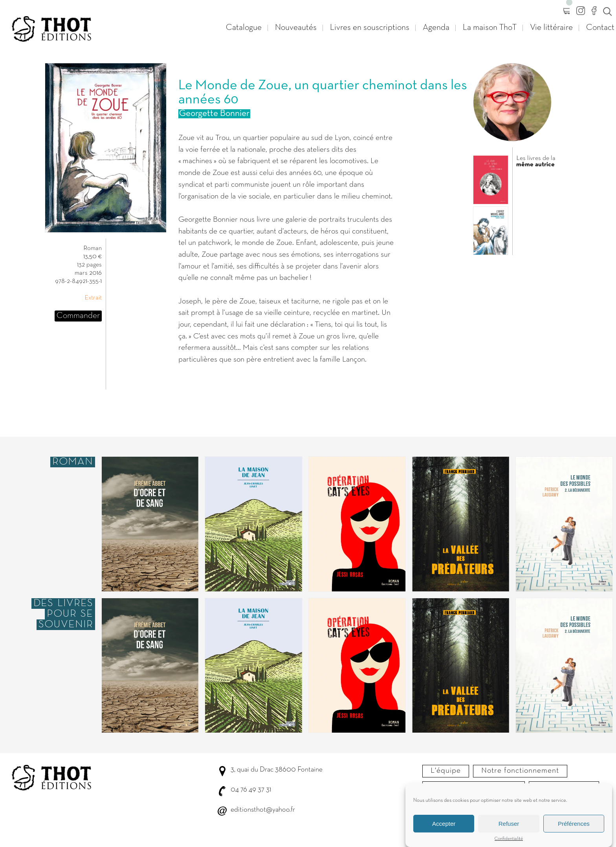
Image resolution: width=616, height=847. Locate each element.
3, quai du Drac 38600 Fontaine (277, 770)
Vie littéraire (551, 28)
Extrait (93, 298)
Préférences (574, 828)
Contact (600, 28)
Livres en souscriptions (370, 28)
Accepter (444, 828)
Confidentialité (509, 843)
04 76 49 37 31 (251, 790)
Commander (78, 316)
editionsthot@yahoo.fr (263, 810)
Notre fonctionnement (520, 771)
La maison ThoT (490, 28)
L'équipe (446, 771)
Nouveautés (296, 28)
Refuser (509, 828)
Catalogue (244, 28)
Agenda (436, 28)
